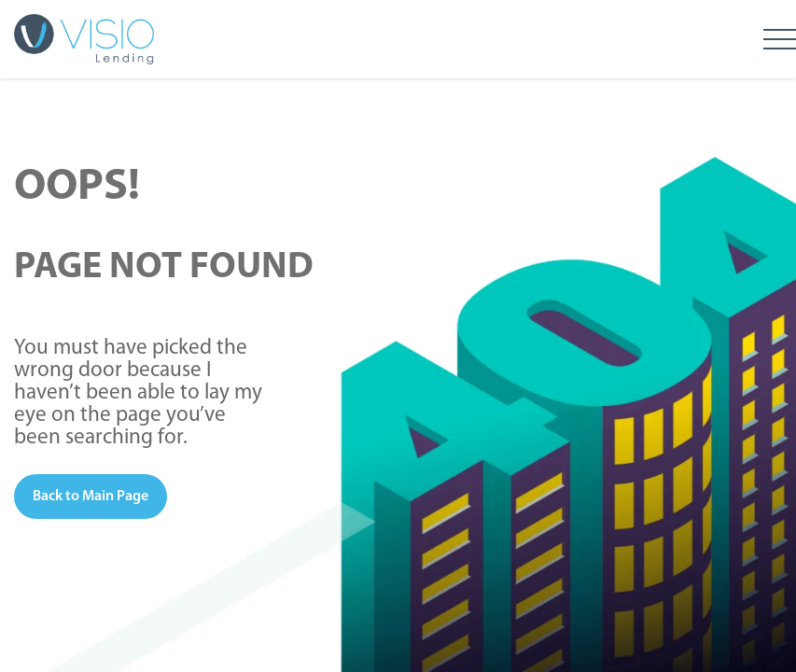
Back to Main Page (91, 497)
